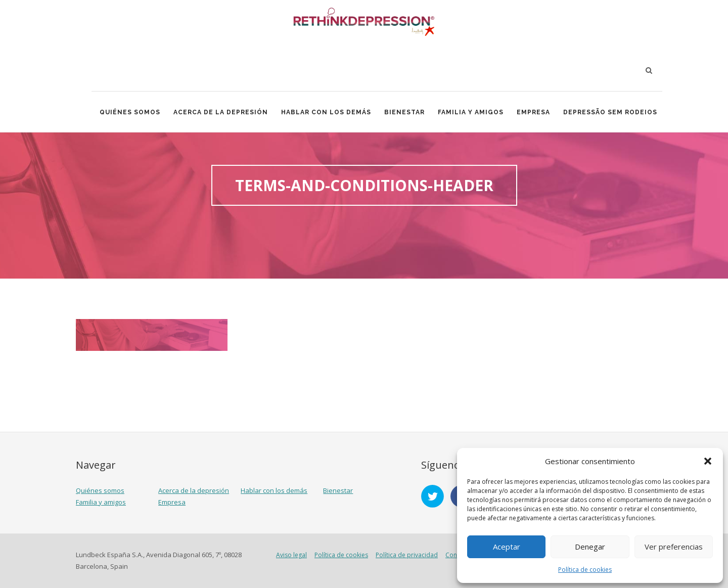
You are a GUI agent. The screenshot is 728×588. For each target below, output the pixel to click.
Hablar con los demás (326, 112)
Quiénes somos (130, 112)
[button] (708, 461)
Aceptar (507, 547)
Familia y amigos (471, 112)
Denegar (590, 547)
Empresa (533, 112)
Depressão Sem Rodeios (610, 112)
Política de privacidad (407, 555)
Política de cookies (585, 570)
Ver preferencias (674, 547)
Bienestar (404, 112)
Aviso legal (291, 555)
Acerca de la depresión (221, 112)
